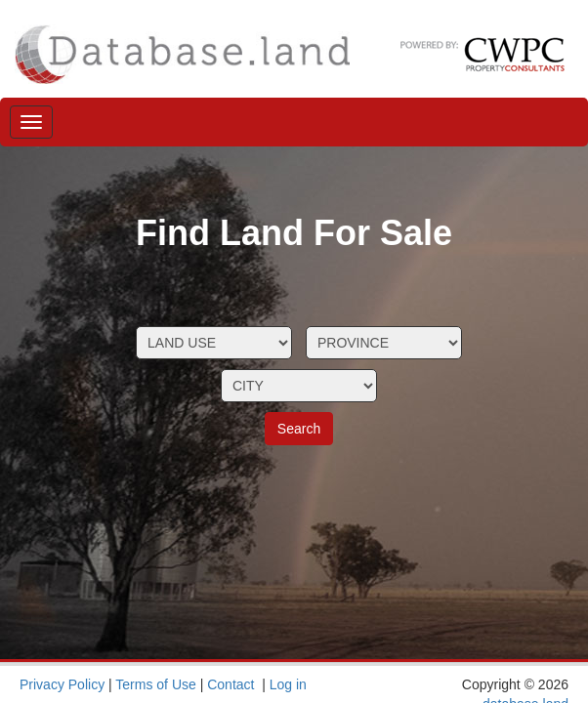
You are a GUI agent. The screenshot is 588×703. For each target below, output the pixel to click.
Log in (288, 684)
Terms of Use (155, 684)
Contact (231, 684)
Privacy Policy (62, 684)
